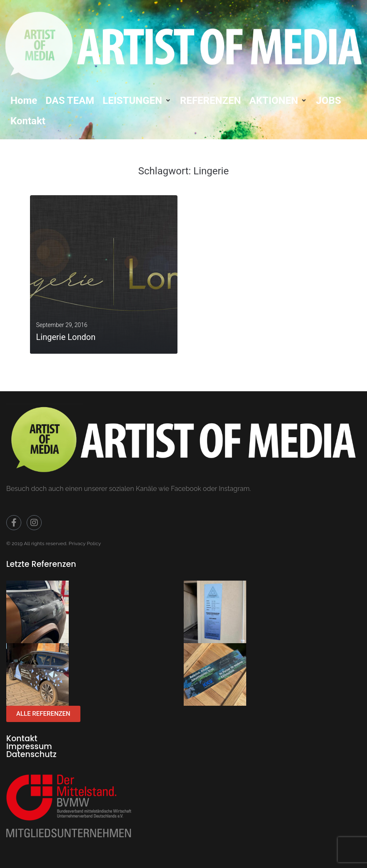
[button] (137, 101)
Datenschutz (31, 754)
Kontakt (22, 738)
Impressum (29, 746)
